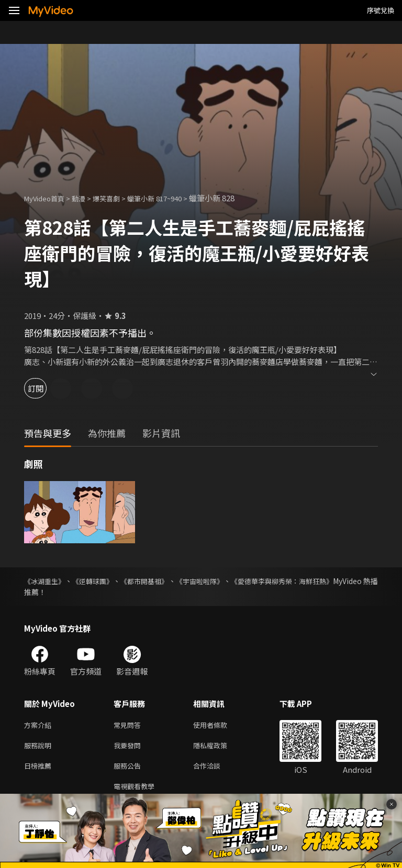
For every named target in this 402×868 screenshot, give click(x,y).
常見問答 (129, 726)
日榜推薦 (40, 769)
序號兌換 (381, 10)
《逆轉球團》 (104, 581)
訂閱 (45, 388)
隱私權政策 (219, 747)
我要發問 (129, 747)
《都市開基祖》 (164, 581)
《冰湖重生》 (46, 581)
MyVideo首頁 (48, 198)
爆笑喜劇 (118, 198)
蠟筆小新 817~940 (172, 198)
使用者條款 (219, 726)
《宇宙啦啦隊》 (229, 581)
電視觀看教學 (137, 791)
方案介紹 (40, 726)
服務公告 (129, 769)
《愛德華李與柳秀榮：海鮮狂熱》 (323, 581)
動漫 (87, 198)
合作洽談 (215, 769)
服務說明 (40, 747)
